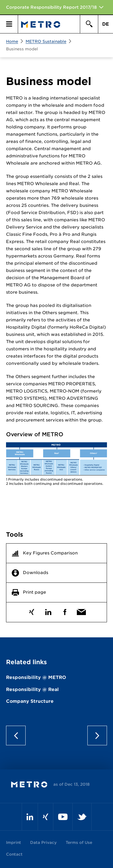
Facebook (65, 611)
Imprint (14, 843)
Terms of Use (79, 843)
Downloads (36, 573)
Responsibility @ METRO (36, 677)
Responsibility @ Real (32, 690)
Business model (22, 49)
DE (106, 24)
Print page (35, 592)
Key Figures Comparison (50, 553)
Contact (14, 854)
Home (12, 41)
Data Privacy (43, 843)
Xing (32, 611)
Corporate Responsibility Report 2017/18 (51, 7)
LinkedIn (48, 611)
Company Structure (30, 701)
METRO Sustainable (46, 41)
